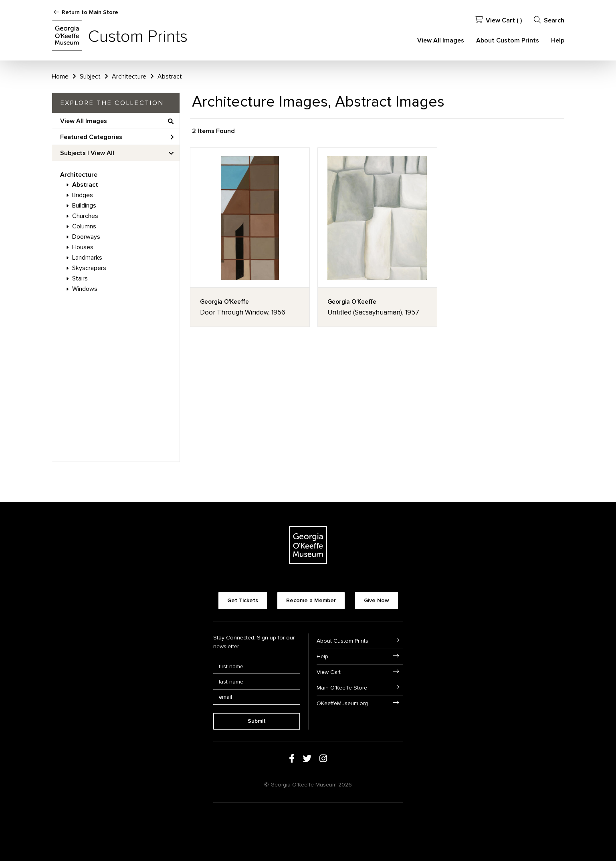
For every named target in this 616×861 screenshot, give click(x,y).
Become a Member (311, 600)
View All (102, 153)
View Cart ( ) (498, 20)
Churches (85, 216)
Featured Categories (117, 137)
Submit (257, 721)
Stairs (80, 278)
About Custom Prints (508, 40)
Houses (83, 247)
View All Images (441, 40)
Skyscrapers (89, 268)
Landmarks (87, 258)
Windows (85, 289)
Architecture (79, 175)
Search (549, 20)
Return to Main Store (90, 12)
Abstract (85, 185)
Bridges (83, 195)
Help (558, 40)
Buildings (84, 206)
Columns (84, 226)
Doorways (86, 237)
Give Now (377, 600)
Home (60, 77)
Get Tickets (243, 600)
